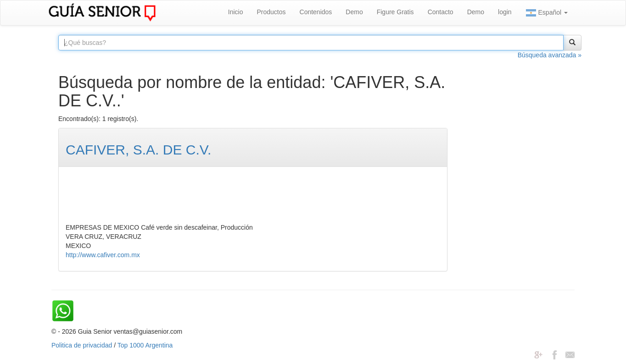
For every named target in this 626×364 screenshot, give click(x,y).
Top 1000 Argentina (145, 345)
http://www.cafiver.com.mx (103, 255)
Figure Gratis (395, 12)
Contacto (441, 12)
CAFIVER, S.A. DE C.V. (138, 150)
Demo (354, 12)
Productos (271, 12)
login (505, 12)
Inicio (236, 12)
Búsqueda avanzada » (550, 55)
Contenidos (316, 12)
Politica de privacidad (82, 345)
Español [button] (547, 13)
